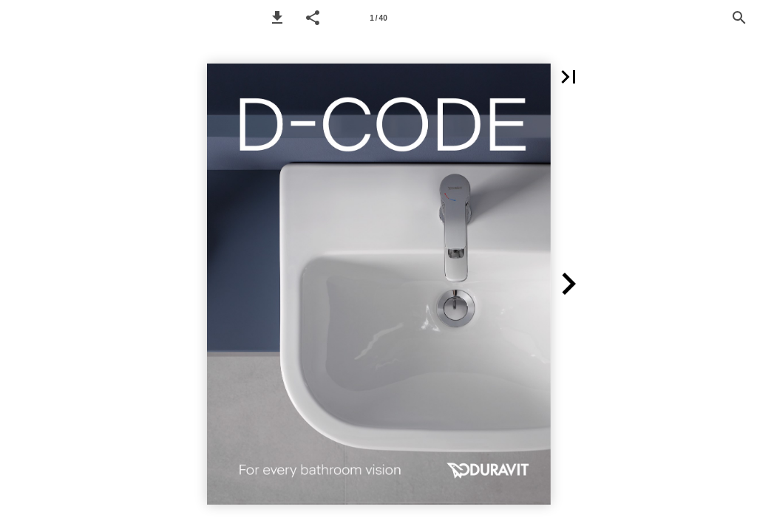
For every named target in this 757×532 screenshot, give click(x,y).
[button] (277, 18)
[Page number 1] (378, 18)
